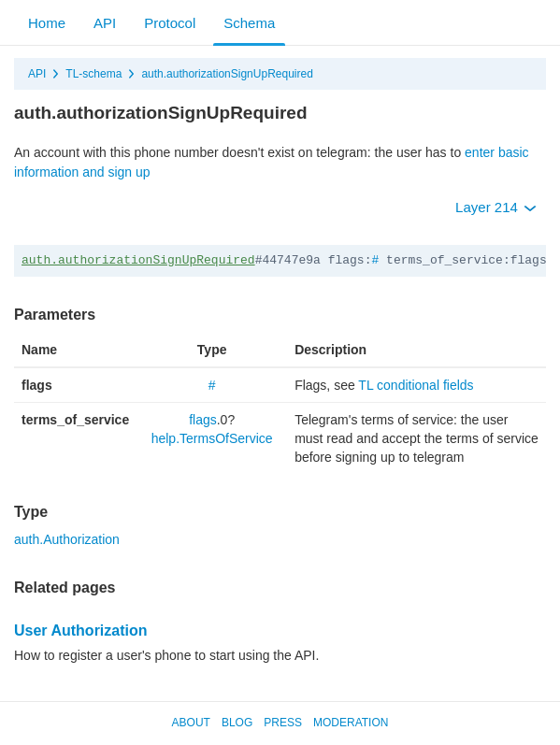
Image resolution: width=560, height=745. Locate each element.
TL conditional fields (416, 385)
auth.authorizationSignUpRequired (227, 74)
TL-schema (93, 74)
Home (47, 23)
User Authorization (81, 630)
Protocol (170, 23)
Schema (249, 23)
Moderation (351, 723)
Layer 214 (496, 207)
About (191, 723)
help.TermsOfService (212, 438)
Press (283, 723)
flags (203, 420)
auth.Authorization (67, 539)
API (105, 23)
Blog (237, 723)
